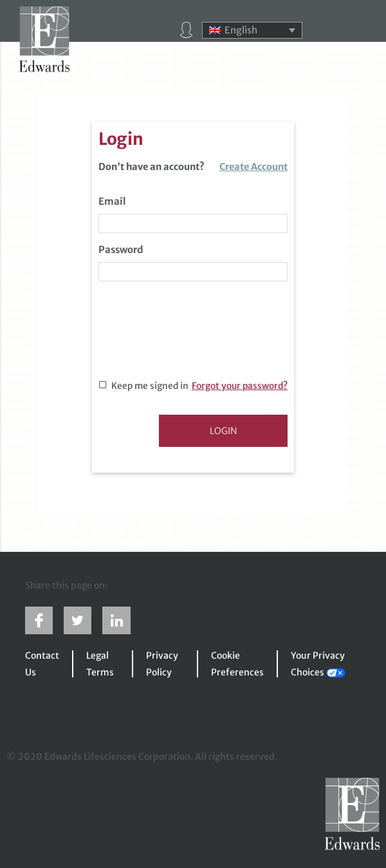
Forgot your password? (240, 386)
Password (121, 250)
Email (112, 201)
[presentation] (196, 335)
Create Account (253, 167)
